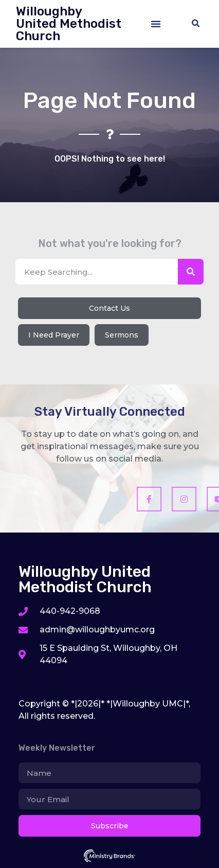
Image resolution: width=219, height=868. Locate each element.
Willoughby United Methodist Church (69, 24)
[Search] (191, 272)
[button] (156, 24)
